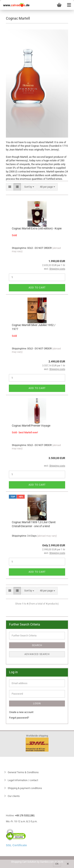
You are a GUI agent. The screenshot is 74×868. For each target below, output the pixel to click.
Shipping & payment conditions (25, 788)
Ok (57, 864)
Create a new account (21, 712)
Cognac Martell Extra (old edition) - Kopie (37, 228)
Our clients (13, 796)
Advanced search (37, 654)
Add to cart (37, 288)
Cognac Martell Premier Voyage (31, 426)
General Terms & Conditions (23, 772)
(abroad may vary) (47, 536)
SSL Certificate (16, 845)
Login (37, 704)
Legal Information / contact (23, 780)
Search (37, 645)
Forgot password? (19, 718)
